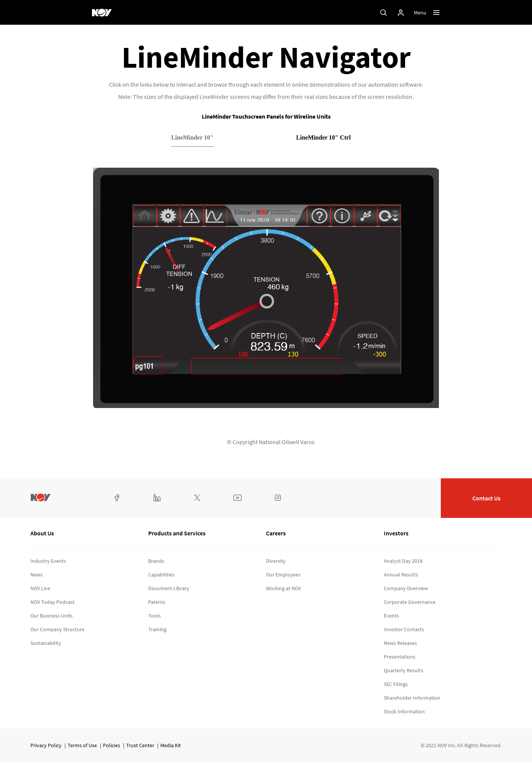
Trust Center (140, 745)
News (36, 575)
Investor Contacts (404, 629)
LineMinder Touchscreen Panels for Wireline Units (266, 116)
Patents (157, 602)
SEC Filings (396, 684)
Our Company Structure (57, 629)
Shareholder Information (412, 698)
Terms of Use (82, 745)
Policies (112, 745)
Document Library (169, 588)
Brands (156, 561)
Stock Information (404, 711)
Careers (276, 533)
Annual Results (401, 575)
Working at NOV (283, 588)
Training (157, 629)
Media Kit (171, 745)
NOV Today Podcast (52, 602)
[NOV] (102, 13)
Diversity (276, 561)
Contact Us (486, 498)
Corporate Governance (410, 602)
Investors (396, 533)
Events (391, 616)
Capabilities (161, 575)
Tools (154, 616)
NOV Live (40, 588)
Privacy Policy (46, 745)
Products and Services (177, 533)
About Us (42, 533)
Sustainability (46, 643)
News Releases (400, 643)
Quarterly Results (404, 670)
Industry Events (48, 561)
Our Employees (283, 575)
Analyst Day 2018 (403, 561)
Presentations (400, 657)
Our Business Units (51, 616)
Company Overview (406, 588)
